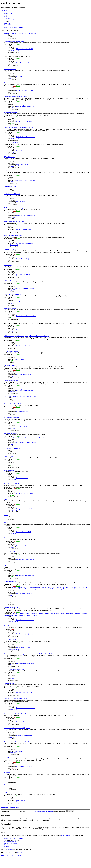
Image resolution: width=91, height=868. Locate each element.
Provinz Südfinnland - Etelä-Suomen (61, 587)
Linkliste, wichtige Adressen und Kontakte (16, 699)
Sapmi (18, 44)
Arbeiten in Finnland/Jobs (11, 143)
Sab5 (11, 679)
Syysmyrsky (13, 510)
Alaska (54, 438)
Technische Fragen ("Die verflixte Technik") (16, 742)
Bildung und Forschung (11, 69)
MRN (12, 231)
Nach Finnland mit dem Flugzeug (13, 208)
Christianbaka (14, 802)
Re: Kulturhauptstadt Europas (24, 63)
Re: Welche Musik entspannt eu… (26, 767)
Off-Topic (7, 757)
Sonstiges (7, 600)
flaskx (12, 108)
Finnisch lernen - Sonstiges (57, 614)
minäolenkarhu (14, 621)
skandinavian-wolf (15, 649)
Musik (6, 522)
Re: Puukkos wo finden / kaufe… (26, 493)
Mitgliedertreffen (9, 683)
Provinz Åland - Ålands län (19, 587)
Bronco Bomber (14, 533)
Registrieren (14, 807)
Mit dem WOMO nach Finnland (13, 236)
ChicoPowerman (15, 50)
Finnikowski (13, 245)
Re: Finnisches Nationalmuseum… (26, 560)
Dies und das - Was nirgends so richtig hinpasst (17, 728)
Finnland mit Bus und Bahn (12, 249)
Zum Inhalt (4, 11)
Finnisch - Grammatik (18, 614)
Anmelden (4, 807)
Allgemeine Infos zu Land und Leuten (15, 41)
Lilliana (12, 166)
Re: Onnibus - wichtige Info (24, 259)
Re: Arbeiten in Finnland (23, 151)
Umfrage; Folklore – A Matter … (25, 180)
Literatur (7, 538)
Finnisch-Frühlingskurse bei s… (25, 620)
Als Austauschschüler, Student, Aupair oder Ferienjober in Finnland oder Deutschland (28, 654)
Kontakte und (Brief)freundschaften (14, 669)
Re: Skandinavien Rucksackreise (25, 302)
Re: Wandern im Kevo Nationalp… (26, 316)
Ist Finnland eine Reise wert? (12, 194)
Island (49, 438)
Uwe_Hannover (66, 836)
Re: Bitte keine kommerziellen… (25, 708)
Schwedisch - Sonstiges (31, 615)
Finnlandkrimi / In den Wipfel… (25, 546)
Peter (14, 44)
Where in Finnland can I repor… (25, 736)
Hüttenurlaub (8, 265)
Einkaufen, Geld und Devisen (12, 484)
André (12, 444)
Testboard (7, 773)
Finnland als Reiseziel (10, 186)
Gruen (12, 182)
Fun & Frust (8, 626)
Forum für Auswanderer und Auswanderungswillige (19, 128)
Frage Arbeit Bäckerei (22, 165)
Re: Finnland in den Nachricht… (25, 91)
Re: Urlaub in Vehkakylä (23, 274)
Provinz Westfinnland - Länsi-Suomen (39, 587)
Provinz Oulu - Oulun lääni (20, 589)
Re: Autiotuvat (20, 359)
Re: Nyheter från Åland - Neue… (26, 427)
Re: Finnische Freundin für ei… (25, 677)
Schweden (15, 438)
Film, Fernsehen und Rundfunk (13, 566)
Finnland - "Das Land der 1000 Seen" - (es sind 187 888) (20, 33)
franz (11, 304)
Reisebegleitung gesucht (11, 381)
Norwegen (22, 438)
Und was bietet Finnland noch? (13, 449)
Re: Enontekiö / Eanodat (23, 345)
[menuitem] (6, 17)
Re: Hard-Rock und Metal (23, 532)
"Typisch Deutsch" (9, 157)
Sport (6, 499)
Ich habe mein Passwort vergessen (43, 811)
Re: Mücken (20, 464)
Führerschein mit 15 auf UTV (24, 49)
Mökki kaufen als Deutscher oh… (26, 137)
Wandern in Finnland (10, 308)
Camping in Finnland (10, 280)
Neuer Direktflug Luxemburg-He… (26, 216)
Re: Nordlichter (21, 202)
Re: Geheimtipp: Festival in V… (25, 594)
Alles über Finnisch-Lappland (12, 404)
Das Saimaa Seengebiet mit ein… (26, 375)
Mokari (12, 392)
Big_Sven (13, 290)
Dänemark (29, 438)
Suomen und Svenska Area (12, 607)
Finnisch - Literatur (43, 614)
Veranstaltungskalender (11, 581)
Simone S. (13, 276)
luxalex (12, 217)
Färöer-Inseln (43, 438)
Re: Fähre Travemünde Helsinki (25, 243)
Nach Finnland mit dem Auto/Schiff (14, 222)
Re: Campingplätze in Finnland (25, 288)
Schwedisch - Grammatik (73, 614)
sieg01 (12, 78)
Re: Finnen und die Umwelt (24, 121)
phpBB (10, 849)
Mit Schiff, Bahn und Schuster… (25, 390)
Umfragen (7, 171)
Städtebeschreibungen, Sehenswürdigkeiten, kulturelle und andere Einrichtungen (27, 336)
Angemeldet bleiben (60, 811)
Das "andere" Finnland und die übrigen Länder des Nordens (21, 396)
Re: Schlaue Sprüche (22, 722)
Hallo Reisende (21, 800)
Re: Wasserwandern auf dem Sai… (26, 330)
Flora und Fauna (9, 456)
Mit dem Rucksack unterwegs (12, 294)
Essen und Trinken (9, 470)
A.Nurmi (12, 547)
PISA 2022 (19, 77)
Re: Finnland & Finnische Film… (26, 575)
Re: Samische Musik (22, 412)
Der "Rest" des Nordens (11, 433)
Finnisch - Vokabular (31, 614)
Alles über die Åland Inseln (12, 418)
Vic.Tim (12, 737)
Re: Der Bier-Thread (22, 478)
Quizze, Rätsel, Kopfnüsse (12, 640)
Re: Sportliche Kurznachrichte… (25, 509)
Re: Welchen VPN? (22, 751)
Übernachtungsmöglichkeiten (12, 351)
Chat (5, 785)
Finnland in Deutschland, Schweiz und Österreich (61, 589)
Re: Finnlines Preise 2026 (23, 229)
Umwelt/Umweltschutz (11, 112)
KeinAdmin (13, 753)
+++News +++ (8, 83)
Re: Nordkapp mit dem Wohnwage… (27, 442)
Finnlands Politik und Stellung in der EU (15, 97)
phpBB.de (20, 852)
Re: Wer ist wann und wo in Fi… (25, 692)
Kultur (6, 55)
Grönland (35, 438)
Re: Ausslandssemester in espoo (25, 663)
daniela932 (13, 709)
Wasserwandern (9, 322)
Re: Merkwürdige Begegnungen (25, 634)
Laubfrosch (13, 152)
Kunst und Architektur (10, 552)
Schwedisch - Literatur (17, 615)
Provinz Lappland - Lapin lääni (38, 589)
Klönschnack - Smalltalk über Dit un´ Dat (16, 714)
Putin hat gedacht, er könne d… (25, 106)
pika (11, 665)
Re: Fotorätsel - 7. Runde (23, 648)
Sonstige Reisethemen (10, 365)
